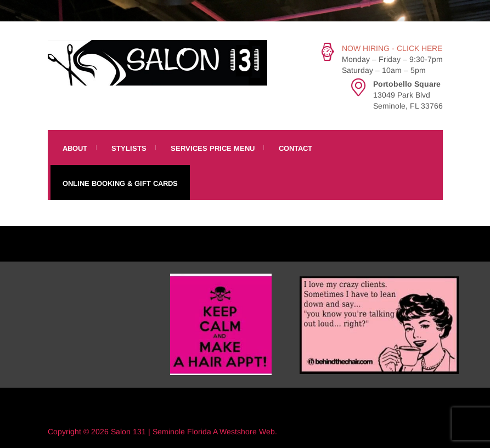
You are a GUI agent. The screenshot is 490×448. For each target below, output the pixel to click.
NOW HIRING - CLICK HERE (392, 48)
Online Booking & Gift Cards (120, 183)
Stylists (129, 148)
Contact (295, 148)
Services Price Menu (213, 148)
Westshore (238, 432)
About (75, 148)
